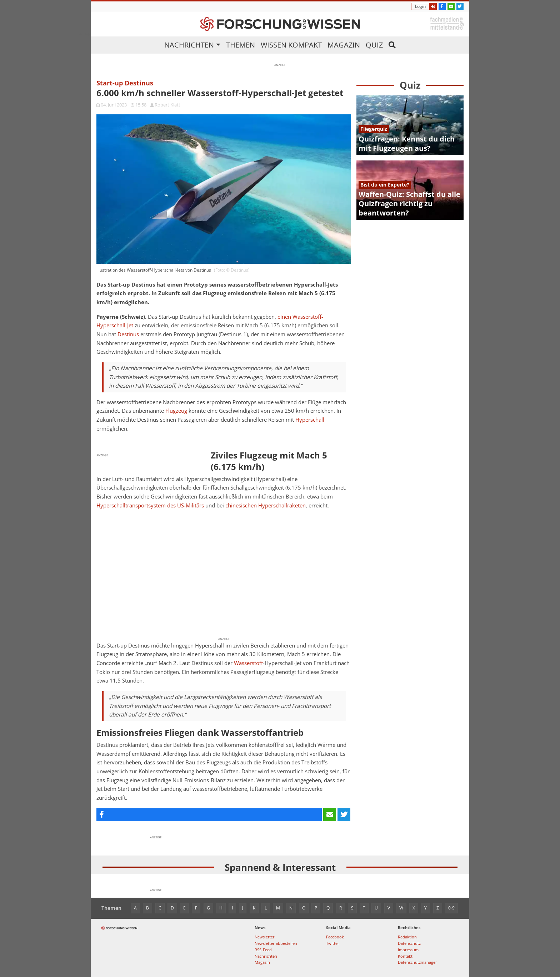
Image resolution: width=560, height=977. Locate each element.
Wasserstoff (248, 663)
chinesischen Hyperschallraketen (266, 505)
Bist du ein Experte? (385, 185)
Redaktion (407, 937)
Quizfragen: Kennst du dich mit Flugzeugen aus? (407, 143)
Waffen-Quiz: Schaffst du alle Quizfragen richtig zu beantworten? (409, 204)
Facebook (335, 937)
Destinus (128, 334)
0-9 (451, 908)
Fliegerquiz (374, 129)
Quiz (374, 45)
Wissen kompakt (291, 45)
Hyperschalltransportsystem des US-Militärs (150, 505)
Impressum (408, 950)
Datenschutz (409, 943)
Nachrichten (189, 45)
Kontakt (405, 956)
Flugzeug (176, 411)
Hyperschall (310, 420)
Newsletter (265, 937)
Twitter (333, 943)
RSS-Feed (263, 950)
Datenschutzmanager (417, 962)
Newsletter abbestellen (276, 943)
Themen (241, 45)
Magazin (344, 45)
